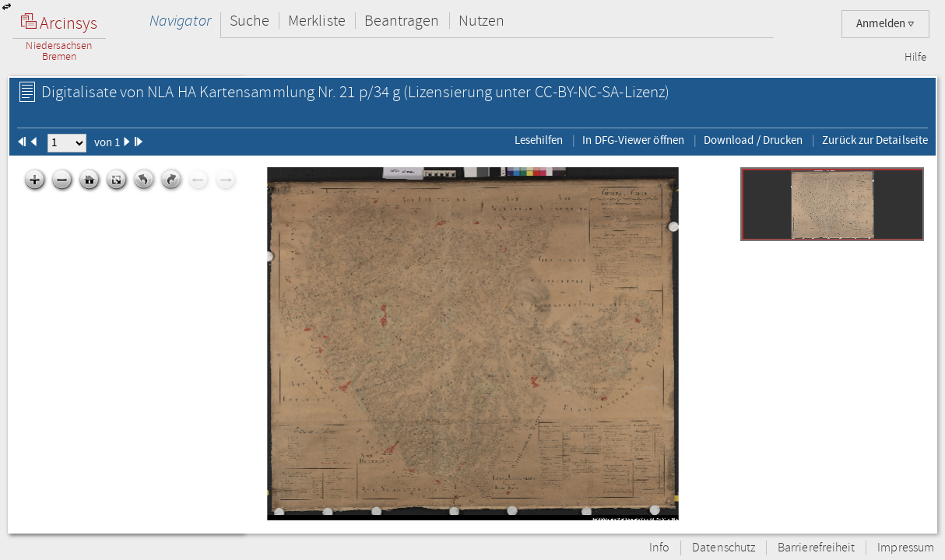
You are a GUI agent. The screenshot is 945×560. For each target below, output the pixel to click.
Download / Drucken (753, 140)
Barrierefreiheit (816, 548)
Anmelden (885, 24)
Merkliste (317, 21)
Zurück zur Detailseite (875, 140)
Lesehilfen (539, 140)
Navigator (180, 21)
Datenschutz (724, 548)
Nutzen (481, 21)
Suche (249, 21)
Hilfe (915, 58)
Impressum (906, 548)
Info (659, 548)
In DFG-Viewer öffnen (633, 140)
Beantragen (402, 21)
